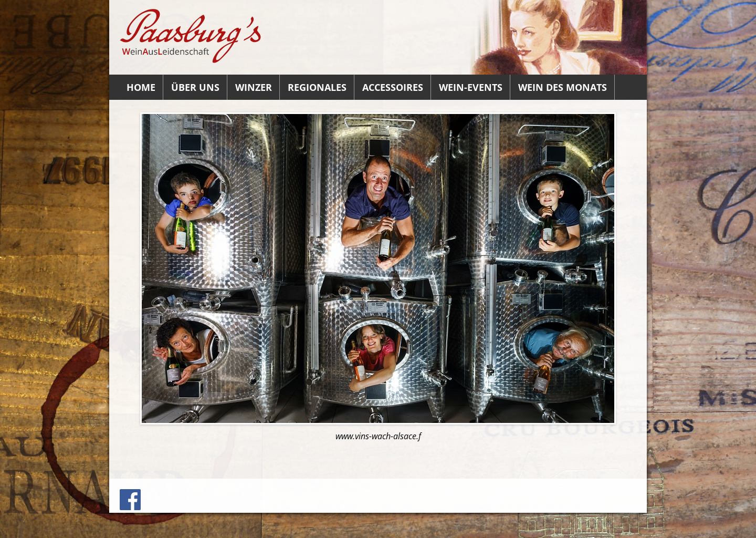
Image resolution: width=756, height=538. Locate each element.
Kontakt (374, 493)
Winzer (254, 87)
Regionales (317, 87)
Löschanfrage (502, 493)
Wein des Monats (563, 87)
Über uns (195, 87)
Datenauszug (558, 493)
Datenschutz (611, 493)
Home (141, 87)
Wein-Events (471, 87)
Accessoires (393, 87)
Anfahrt (409, 493)
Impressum (450, 493)
